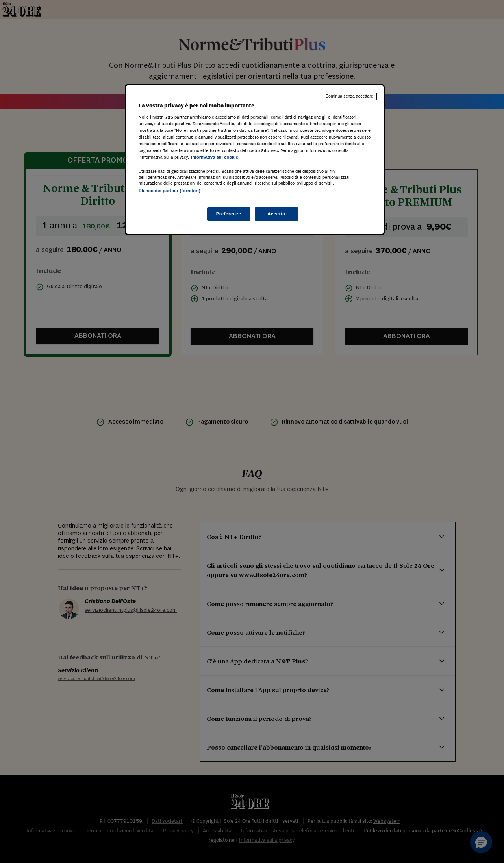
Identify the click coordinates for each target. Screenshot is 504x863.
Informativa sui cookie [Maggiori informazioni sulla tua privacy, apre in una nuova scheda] (215, 157)
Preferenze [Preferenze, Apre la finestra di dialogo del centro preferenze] (229, 214)
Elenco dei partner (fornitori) (170, 191)
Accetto (276, 214)
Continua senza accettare (349, 96)
